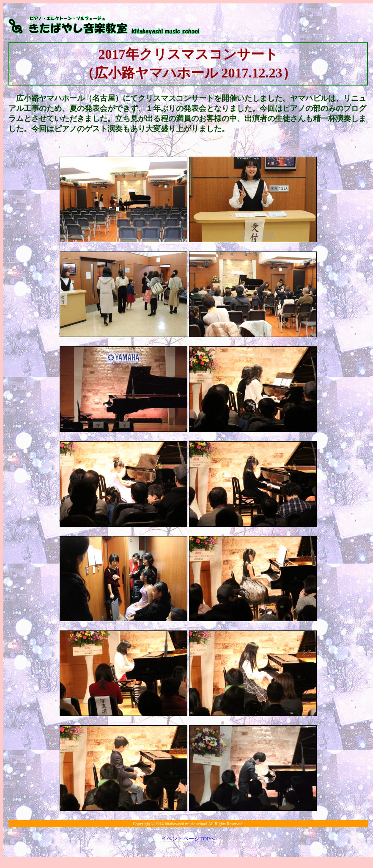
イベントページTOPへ (188, 839)
